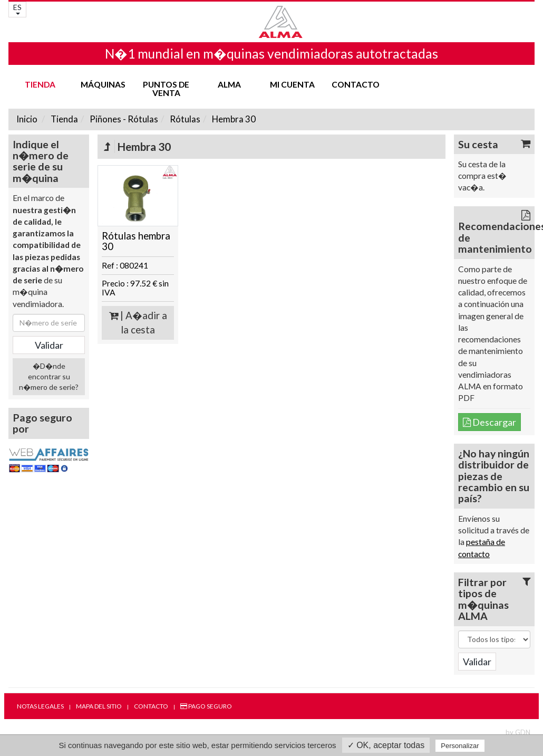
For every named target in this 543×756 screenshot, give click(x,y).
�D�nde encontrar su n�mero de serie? (49, 376)
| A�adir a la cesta (138, 323)
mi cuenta (292, 84)
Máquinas (103, 84)
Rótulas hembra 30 (136, 241)
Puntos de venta (166, 89)
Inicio (27, 119)
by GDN (518, 732)
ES (17, 9)
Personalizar (460, 746)
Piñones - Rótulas (123, 119)
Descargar (489, 422)
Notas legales (40, 706)
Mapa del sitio (99, 706)
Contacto (356, 84)
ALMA (229, 84)
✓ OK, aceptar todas (386, 745)
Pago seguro (206, 706)
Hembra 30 (233, 119)
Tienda (40, 84)
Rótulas (184, 119)
